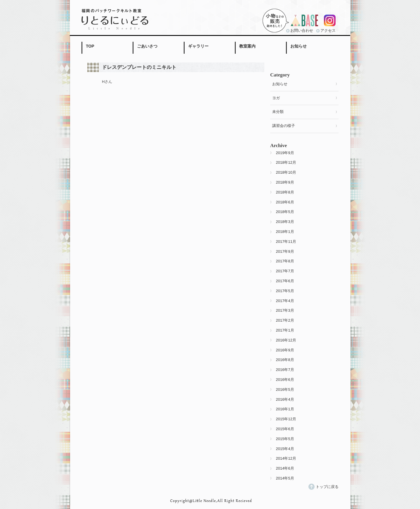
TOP (90, 46)
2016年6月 (285, 380)
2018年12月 (286, 162)
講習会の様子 (284, 126)
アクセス (328, 30)
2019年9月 (285, 153)
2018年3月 (285, 222)
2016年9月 (285, 350)
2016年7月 (285, 370)
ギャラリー (198, 46)
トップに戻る (327, 487)
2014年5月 (285, 478)
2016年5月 (285, 389)
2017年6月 (285, 281)
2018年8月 (285, 192)
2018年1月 (285, 232)
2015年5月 (285, 439)
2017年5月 (285, 291)
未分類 (278, 112)
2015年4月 (285, 449)
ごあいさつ (147, 46)
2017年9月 (285, 251)
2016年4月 (285, 399)
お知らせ (298, 46)
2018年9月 (285, 182)
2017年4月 (285, 301)
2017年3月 (285, 310)
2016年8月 (285, 360)
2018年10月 (286, 172)
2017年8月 (285, 261)
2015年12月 (286, 419)
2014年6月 (285, 468)
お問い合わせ (302, 30)
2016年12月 (286, 340)
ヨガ (276, 98)
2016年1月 (285, 409)
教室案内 (247, 46)
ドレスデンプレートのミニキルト (139, 67)
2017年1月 (285, 330)
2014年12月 (286, 458)
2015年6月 (285, 429)
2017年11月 (286, 242)
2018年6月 (285, 202)
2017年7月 (285, 271)
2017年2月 (285, 320)
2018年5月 (285, 212)
